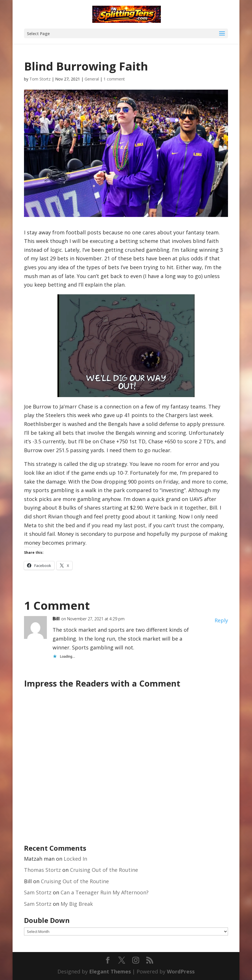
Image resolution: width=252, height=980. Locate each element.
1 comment (114, 79)
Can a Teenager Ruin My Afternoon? (105, 892)
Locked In (75, 859)
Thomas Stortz (42, 870)
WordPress (181, 971)
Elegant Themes (110, 971)
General (92, 79)
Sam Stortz (38, 892)
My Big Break (77, 904)
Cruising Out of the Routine (104, 870)
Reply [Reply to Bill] (221, 620)
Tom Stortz (40, 79)
